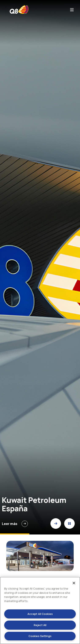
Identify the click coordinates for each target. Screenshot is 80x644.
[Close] (74, 583)
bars (72, 10)
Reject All (40, 625)
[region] (40, 610)
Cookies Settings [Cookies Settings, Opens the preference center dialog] (40, 636)
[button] (56, 524)
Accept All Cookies (40, 614)
